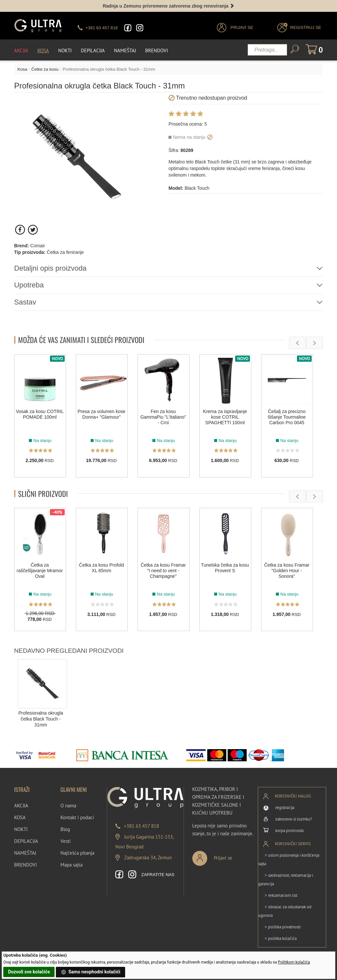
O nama (68, 805)
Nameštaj (125, 50)
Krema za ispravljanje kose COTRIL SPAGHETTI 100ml (225, 417)
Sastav (25, 302)
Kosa (43, 50)
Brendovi (157, 50)
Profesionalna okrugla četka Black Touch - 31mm (41, 719)
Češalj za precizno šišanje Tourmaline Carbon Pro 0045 (287, 417)
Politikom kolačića (294, 962)
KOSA (20, 817)
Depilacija (93, 50)
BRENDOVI (25, 864)
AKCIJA (21, 805)
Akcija (21, 50)
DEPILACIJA (26, 841)
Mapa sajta (71, 864)
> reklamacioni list (281, 895)
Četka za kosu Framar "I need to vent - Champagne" (163, 571)
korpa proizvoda (289, 830)
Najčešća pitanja (77, 853)
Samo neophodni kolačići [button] (91, 972)
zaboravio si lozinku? (294, 819)
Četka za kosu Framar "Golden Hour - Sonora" (287, 571)
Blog (65, 829)
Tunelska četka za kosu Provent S (225, 568)
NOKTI (21, 829)
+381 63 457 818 (141, 826)
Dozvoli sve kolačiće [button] (29, 972)
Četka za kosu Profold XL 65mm (102, 568)
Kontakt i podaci (77, 817)
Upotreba (29, 285)
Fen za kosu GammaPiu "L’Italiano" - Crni (163, 417)
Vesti (66, 841)
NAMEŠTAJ (25, 853)
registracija (285, 807)
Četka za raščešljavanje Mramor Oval (40, 571)
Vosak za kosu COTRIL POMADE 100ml (40, 414)
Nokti (65, 50)
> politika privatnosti (283, 927)
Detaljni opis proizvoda (50, 268)
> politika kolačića (281, 938)
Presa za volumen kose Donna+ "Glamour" (101, 414)
